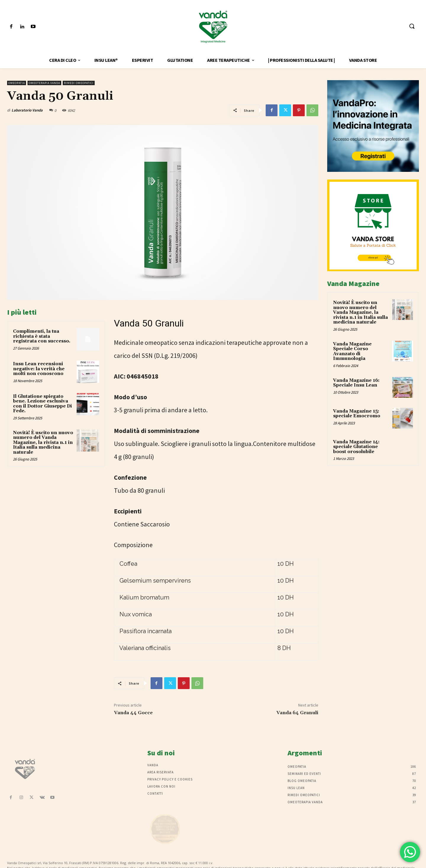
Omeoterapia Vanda (44, 83)
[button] (412, 26)
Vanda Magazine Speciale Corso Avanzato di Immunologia (352, 351)
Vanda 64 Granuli (297, 713)
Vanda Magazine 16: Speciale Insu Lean (356, 383)
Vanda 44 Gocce (133, 713)
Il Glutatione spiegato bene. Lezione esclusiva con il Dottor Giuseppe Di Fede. (42, 404)
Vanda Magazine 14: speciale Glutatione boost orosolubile (356, 447)
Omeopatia (17, 83)
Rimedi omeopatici (79, 83)
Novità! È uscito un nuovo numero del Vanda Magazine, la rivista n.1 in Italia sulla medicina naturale (43, 443)
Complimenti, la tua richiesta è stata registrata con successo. (42, 336)
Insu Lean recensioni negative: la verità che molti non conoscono (39, 369)
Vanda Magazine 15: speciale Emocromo (357, 414)
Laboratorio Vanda (27, 110)
